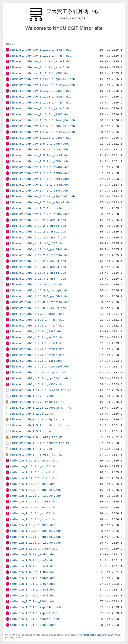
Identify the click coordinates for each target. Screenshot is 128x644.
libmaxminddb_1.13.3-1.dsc (32, 414)
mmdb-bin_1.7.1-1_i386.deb (32, 601)
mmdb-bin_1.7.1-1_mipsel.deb (33, 613)
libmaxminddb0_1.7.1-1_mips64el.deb (40, 367)
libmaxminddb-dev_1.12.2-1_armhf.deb (40, 67)
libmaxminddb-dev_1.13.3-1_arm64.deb (40, 103)
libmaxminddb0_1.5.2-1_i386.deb (36, 331)
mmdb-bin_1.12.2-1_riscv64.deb (35, 496)
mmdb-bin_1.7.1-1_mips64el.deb (35, 607)
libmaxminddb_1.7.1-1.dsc (31, 449)
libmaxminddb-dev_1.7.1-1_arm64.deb (40, 173)
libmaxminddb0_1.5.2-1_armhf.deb (37, 326)
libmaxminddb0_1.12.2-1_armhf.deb (38, 238)
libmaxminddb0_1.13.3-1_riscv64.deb (40, 302)
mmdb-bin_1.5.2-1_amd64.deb (32, 555)
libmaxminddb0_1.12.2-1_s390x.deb (38, 261)
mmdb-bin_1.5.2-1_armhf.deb (32, 566)
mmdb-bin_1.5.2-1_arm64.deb (32, 560)
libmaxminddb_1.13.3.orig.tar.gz (37, 420)
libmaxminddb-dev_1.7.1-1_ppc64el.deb (41, 208)
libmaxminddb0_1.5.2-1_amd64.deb (37, 314)
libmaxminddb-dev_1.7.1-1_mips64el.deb (42, 197)
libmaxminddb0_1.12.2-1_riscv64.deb (40, 255)
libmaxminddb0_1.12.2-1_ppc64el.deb (40, 249)
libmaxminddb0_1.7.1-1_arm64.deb (37, 343)
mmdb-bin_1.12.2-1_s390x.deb (33, 502)
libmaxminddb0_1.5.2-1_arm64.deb (37, 320)
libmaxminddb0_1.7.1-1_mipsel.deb (38, 373)
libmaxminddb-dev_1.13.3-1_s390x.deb (40, 138)
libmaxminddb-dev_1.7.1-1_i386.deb (39, 191)
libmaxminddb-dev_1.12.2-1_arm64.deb (40, 56)
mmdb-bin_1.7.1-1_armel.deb (32, 590)
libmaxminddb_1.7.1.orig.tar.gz (36, 455)
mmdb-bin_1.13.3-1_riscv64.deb (35, 543)
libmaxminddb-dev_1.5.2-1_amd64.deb (40, 144)
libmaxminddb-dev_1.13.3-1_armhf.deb (40, 108)
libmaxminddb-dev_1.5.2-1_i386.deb (39, 161)
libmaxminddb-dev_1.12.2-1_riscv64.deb (42, 85)
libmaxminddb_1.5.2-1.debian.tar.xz (40, 425)
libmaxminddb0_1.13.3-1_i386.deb (37, 285)
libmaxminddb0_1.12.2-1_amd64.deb (38, 220)
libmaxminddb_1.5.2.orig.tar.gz (36, 437)
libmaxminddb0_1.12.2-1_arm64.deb (38, 226)
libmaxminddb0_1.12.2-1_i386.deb (37, 243)
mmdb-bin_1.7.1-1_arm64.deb (32, 584)
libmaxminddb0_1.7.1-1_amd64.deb (37, 337)
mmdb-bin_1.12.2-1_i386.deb (32, 484)
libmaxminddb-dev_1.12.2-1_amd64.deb (40, 50)
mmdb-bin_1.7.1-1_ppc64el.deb (34, 619)
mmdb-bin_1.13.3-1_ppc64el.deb (35, 537)
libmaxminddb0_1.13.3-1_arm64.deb (38, 273)
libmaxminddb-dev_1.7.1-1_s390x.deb (40, 214)
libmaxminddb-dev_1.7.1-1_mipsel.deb (40, 202)
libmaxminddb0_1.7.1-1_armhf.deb (37, 355)
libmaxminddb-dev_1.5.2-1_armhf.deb (40, 155)
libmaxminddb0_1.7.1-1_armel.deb (37, 349)
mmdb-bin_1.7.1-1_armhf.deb (32, 596)
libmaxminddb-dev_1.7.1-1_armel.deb (40, 179)
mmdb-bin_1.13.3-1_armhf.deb (33, 519)
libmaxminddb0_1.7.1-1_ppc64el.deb (39, 378)
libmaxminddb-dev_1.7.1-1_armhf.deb (40, 185)
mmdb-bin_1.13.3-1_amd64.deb (33, 508)
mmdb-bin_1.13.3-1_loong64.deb (35, 531)
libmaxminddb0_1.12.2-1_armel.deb (38, 232)
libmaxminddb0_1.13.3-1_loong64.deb (40, 290)
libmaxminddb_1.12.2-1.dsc (32, 396)
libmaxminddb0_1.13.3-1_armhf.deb (38, 279)
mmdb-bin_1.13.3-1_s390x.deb (33, 549)
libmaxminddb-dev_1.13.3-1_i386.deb (40, 114)
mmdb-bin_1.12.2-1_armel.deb (33, 472)
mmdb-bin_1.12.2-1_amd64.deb (33, 461)
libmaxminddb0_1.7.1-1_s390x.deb (37, 384)
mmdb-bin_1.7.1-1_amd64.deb (32, 578)
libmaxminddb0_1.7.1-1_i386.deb (36, 361)
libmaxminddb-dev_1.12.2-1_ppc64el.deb (42, 79)
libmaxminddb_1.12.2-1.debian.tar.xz (40, 390)
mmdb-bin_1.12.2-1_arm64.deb (33, 466)
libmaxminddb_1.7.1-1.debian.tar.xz (40, 443)
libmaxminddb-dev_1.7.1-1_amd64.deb (40, 167)
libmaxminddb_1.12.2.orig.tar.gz (37, 402)
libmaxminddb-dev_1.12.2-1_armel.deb (40, 62)
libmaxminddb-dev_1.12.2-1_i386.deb (40, 73)
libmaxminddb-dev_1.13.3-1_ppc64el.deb (42, 126)
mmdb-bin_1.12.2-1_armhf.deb (33, 478)
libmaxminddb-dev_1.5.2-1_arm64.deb (40, 150)
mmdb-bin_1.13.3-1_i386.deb (32, 525)
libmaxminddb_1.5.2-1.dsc (31, 431)
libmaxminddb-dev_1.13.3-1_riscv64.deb (42, 132)
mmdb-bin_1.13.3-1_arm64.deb (33, 513)
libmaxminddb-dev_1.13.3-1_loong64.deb (42, 120)
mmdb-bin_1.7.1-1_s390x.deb (32, 625)
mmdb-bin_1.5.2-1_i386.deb (32, 572)
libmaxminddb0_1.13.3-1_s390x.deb (38, 308)
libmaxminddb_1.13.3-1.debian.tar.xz (40, 408)
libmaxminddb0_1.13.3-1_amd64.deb (38, 267)
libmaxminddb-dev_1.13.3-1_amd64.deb (40, 97)
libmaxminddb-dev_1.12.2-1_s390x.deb (40, 91)
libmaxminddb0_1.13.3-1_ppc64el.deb (40, 296)
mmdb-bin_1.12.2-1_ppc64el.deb (35, 490)
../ (12, 44)
